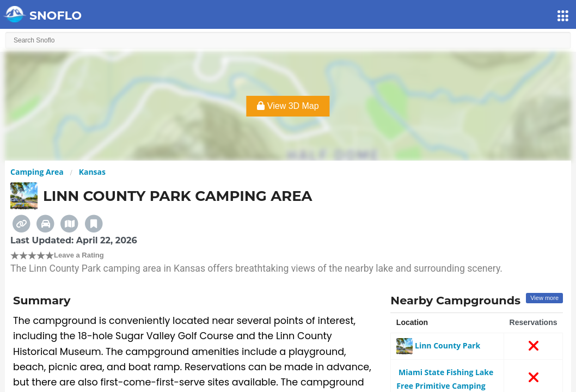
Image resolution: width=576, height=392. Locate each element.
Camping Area (37, 172)
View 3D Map (288, 106)
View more (544, 298)
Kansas (92, 172)
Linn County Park (438, 345)
